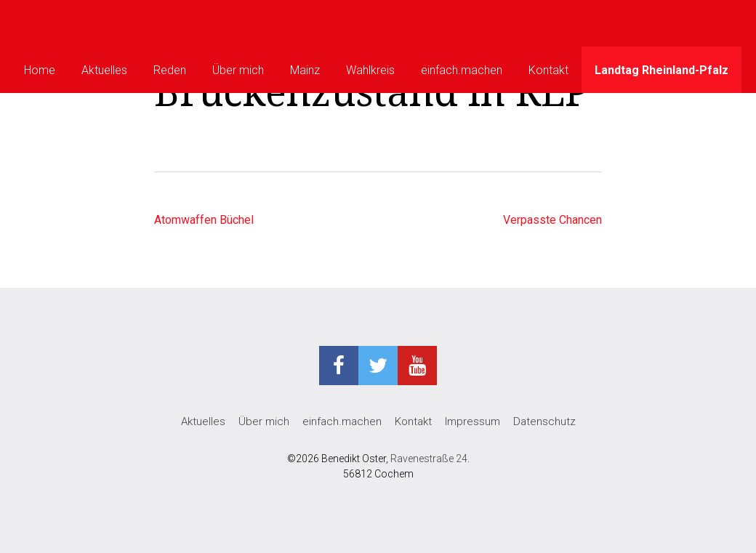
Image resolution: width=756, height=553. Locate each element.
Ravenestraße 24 (429, 459)
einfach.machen (462, 70)
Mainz (305, 70)
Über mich (238, 70)
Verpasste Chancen (552, 220)
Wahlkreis (370, 70)
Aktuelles (104, 70)
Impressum (472, 421)
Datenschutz (544, 421)
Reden (170, 70)
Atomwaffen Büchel (204, 220)
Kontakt (548, 70)
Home (40, 70)
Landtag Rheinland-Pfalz (661, 70)
